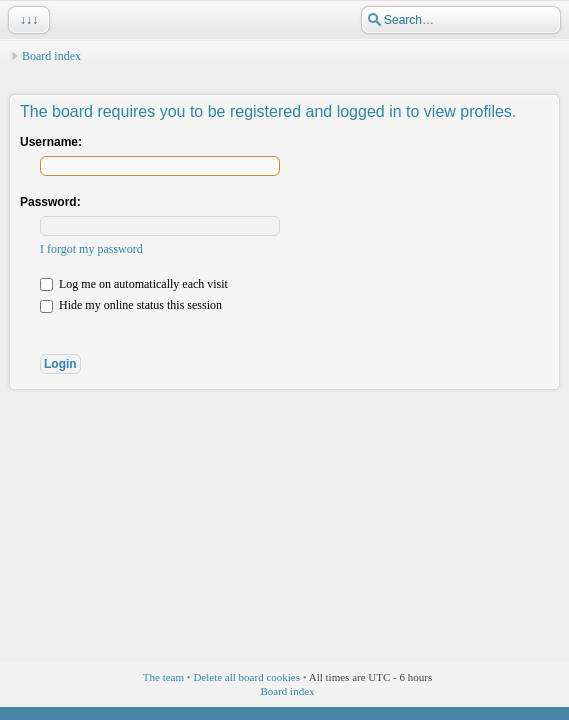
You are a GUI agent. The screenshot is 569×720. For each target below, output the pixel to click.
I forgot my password (91, 249)
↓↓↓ (27, 20)
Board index (51, 56)
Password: (50, 202)
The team (163, 677)
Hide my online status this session (131, 305)
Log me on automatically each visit (134, 284)
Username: (51, 142)
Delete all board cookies (246, 677)
